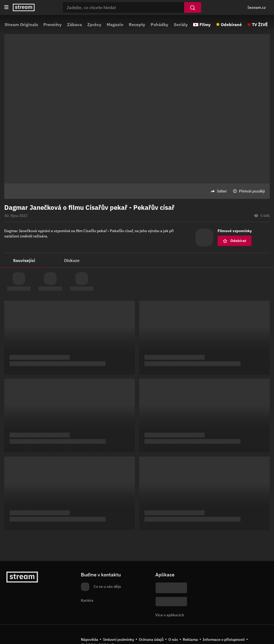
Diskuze (72, 260)
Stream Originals (21, 24)
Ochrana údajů (151, 639)
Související (24, 260)
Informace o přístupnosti (224, 639)
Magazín (115, 24)
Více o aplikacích (170, 615)
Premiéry (53, 24)
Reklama (190, 639)
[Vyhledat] (193, 7)
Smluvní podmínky (119, 639)
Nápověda (90, 639)
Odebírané (231, 24)
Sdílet (222, 191)
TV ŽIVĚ (260, 24)
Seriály (181, 24)
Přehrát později (252, 191)
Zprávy (94, 24)
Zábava (74, 24)
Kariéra (87, 600)
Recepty (137, 24)
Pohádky (159, 24)
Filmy (205, 24)
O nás (173, 639)
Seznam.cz (257, 7)
